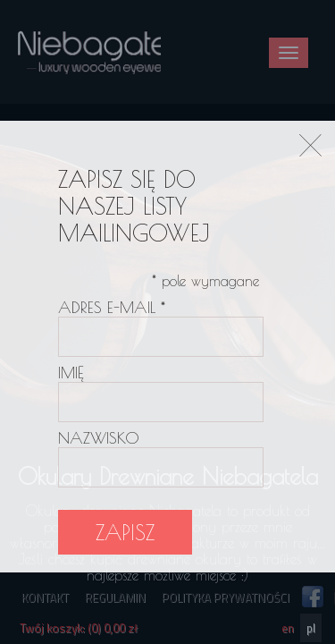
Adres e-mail (112, 307)
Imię (71, 373)
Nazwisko (99, 438)
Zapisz (125, 532)
